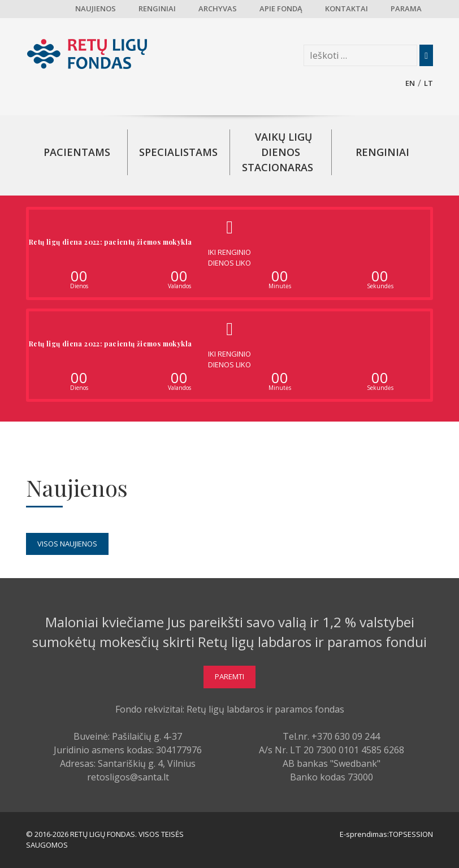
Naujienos (96, 8)
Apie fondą (281, 8)
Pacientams (77, 152)
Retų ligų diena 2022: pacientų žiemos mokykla (110, 242)
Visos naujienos (67, 544)
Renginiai (157, 8)
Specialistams (178, 152)
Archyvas (218, 8)
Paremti (229, 676)
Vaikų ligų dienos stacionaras (278, 152)
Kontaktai (347, 8)
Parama (406, 8)
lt (428, 83)
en (410, 83)
